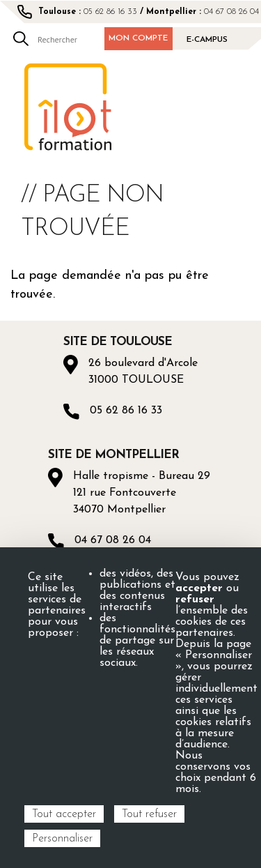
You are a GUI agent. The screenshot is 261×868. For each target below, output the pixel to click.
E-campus (207, 40)
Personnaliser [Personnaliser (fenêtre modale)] (62, 839)
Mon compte (138, 38)
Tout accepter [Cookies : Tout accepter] (64, 814)
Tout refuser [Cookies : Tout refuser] (149, 814)
